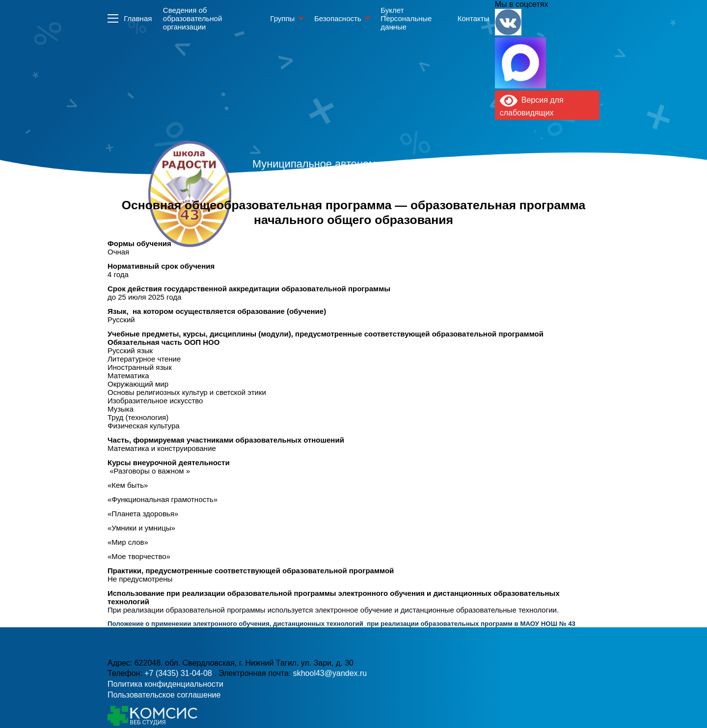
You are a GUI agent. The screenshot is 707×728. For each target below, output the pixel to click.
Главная (138, 18)
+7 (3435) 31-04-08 (179, 673)
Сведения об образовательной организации (192, 18)
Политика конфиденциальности (165, 684)
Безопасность (338, 18)
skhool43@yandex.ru (461, 214)
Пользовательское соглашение (164, 695)
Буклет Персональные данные (406, 18)
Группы (282, 18)
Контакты (474, 18)
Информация (113, 18)
